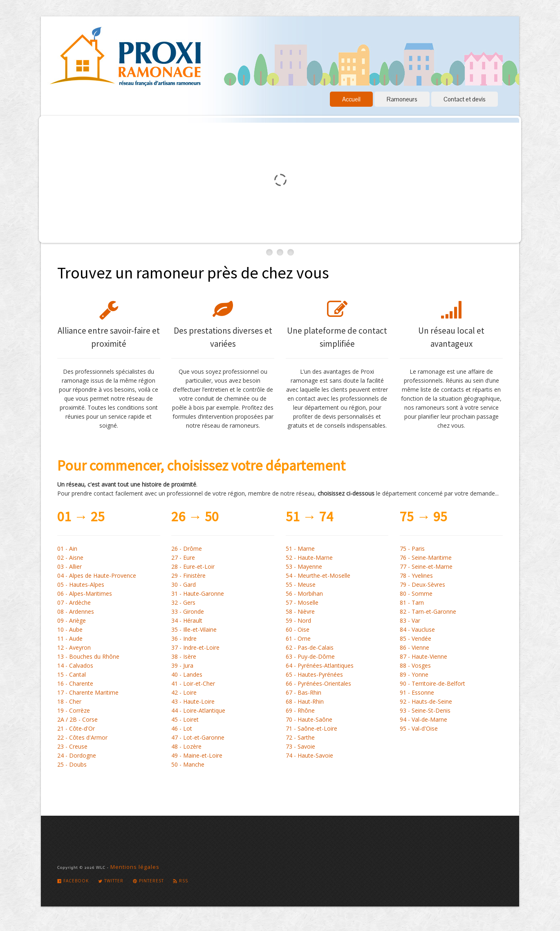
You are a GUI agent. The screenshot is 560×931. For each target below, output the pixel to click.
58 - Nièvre (300, 611)
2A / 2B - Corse (77, 719)
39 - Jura (182, 665)
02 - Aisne (70, 557)
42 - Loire (184, 692)
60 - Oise (298, 629)
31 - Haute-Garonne (198, 593)
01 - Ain (67, 549)
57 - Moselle (302, 602)
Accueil (351, 99)
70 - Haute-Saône (309, 719)
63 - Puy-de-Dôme (310, 656)
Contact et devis (465, 99)
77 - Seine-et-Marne (426, 566)
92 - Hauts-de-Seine (426, 701)
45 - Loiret (185, 719)
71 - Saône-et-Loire (311, 728)
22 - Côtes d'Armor (82, 737)
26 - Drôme (187, 549)
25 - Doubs (72, 764)
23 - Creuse (72, 746)
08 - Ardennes (76, 611)
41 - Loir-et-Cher (193, 683)
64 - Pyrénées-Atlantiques (320, 665)
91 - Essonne (417, 692)
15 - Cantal (72, 674)
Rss (180, 881)
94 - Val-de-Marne (423, 719)
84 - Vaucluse (417, 629)
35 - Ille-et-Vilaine (194, 629)
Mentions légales (135, 867)
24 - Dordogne (77, 755)
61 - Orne (298, 638)
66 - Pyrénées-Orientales (318, 683)
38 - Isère (184, 656)
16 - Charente (75, 683)
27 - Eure (183, 557)
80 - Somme (416, 593)
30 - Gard (184, 584)
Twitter (111, 881)
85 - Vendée (416, 638)
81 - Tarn (412, 602)
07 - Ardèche (74, 602)
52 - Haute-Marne (309, 557)
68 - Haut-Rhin (305, 701)
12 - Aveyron (74, 647)
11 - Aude (70, 638)
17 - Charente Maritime (88, 692)
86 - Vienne (414, 647)
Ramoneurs (402, 99)
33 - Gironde (188, 611)
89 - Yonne (414, 674)
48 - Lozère (186, 746)
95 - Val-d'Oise (419, 728)
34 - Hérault (187, 620)
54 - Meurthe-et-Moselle (318, 575)
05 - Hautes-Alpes (81, 584)
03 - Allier (69, 566)
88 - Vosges (415, 665)
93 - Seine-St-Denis (425, 710)
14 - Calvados (75, 665)
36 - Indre (184, 638)
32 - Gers (183, 602)
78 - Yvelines (416, 575)
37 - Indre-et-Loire (195, 647)
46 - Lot (182, 728)
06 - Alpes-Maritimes (85, 593)
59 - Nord (298, 620)
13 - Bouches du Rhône (88, 656)
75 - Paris (412, 549)
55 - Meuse (301, 584)
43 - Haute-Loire (193, 701)
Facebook (73, 881)
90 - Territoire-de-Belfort (432, 683)
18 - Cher (69, 701)
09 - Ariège (72, 620)
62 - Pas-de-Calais (310, 647)
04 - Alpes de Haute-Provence (97, 575)
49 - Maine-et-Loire (197, 755)
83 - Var (410, 620)
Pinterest (148, 881)
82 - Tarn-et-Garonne (428, 611)
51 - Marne (300, 549)
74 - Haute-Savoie (309, 755)
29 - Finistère (188, 575)
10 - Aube (70, 629)
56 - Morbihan (304, 593)
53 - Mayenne (304, 566)
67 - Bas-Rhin (304, 692)
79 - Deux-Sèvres (422, 584)
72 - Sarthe (300, 737)
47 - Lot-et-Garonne (198, 737)
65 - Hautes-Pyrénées (314, 674)
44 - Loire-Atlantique (198, 710)
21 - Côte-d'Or (76, 728)
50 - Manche (188, 764)
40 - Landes (187, 674)
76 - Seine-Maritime (426, 557)
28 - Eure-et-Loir (193, 566)
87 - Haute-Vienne (423, 656)
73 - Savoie (300, 746)
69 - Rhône (300, 710)
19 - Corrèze (74, 710)
